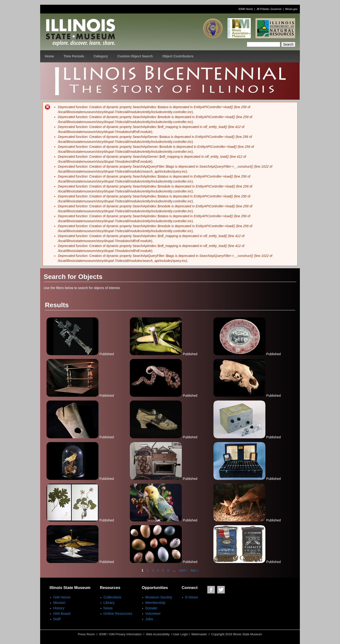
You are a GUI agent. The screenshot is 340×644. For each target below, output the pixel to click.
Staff (57, 619)
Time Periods (74, 56)
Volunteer (153, 613)
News (108, 608)
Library (109, 603)
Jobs (149, 619)
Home (49, 56)
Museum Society (159, 597)
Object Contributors (178, 56)
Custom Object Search (135, 56)
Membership (155, 603)
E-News (191, 597)
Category (101, 56)
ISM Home (62, 597)
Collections (112, 597)
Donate (151, 608)
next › (183, 570)
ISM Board (62, 613)
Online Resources (118, 613)
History (59, 608)
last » (194, 570)
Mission (59, 603)
